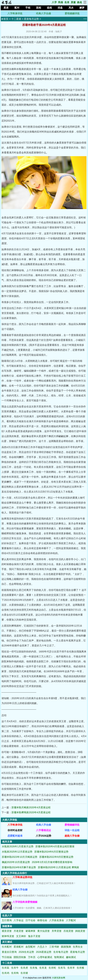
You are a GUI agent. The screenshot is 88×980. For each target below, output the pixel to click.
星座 (6, 8)
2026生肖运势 (26, 952)
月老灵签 (19, 931)
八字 (54, 2)
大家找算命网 (59, 978)
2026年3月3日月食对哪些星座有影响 (52, 862)
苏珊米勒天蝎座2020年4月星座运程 (31, 807)
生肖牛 (15, 968)
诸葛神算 (30, 931)
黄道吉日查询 (9, 952)
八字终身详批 (15, 13)
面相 (39, 8)
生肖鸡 (6, 973)
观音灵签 (7, 931)
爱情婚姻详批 (72, 13)
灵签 (73, 2)
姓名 (80, 2)
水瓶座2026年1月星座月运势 (18, 846)
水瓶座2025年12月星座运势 (17, 852)
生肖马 (62, 968)
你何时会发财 (15, 830)
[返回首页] (6, 4)
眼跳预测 (66, 947)
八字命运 (19, 920)
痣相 (49, 8)
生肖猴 (80, 968)
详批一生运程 (72, 830)
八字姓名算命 (57, 920)
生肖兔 (34, 968)
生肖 (67, 2)
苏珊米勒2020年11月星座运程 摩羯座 (58, 867)
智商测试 (59, 957)
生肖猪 (24, 973)
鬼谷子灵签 (34, 936)
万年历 (32, 957)
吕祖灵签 (68, 931)
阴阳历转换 (20, 957)
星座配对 (19, 947)
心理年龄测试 (45, 957)
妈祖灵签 (80, 931)
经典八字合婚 (44, 13)
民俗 (61, 2)
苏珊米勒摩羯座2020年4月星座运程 (31, 812)
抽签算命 (7, 926)
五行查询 (7, 920)
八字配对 (71, 920)
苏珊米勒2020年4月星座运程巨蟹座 (55, 846)
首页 (6, 19)
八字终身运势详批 (22, 877)
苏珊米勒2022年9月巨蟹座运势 (56, 857)
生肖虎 (24, 968)
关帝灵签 (57, 931)
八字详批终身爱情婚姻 (25, 902)
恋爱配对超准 (15, 836)
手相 (28, 8)
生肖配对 (7, 947)
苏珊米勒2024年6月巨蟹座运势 (51, 852)
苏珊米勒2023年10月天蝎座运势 (20, 857)
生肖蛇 (52, 968)
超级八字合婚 (72, 836)
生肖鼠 (6, 968)
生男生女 (78, 947)
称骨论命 (42, 920)
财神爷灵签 (8, 936)
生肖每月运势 (61, 952)
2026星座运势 (44, 952)
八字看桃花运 (44, 830)
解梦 (82, 8)
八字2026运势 (44, 836)
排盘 (60, 8)
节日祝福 (7, 957)
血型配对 (30, 947)
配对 (17, 8)
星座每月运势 (31, 19)
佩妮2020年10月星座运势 (16, 862)
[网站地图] (85, 3)
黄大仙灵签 (44, 931)
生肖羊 (71, 968)
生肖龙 (43, 968)
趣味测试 (71, 957)
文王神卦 (21, 936)
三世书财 (54, 947)
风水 (71, 8)
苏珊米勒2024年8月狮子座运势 (19, 867)
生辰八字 (7, 916)
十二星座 (16, 19)
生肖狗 (15, 973)
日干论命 (30, 920)
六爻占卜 (42, 947)
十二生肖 (7, 963)
